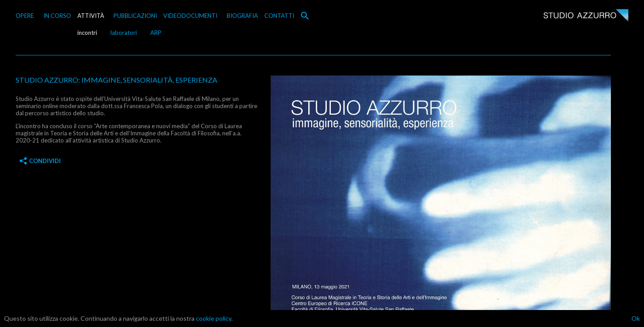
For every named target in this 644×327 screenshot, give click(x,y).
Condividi (40, 161)
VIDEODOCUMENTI (190, 16)
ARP (156, 33)
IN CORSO (57, 16)
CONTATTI (279, 16)
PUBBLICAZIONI (135, 16)
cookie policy (214, 318)
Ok (636, 318)
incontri (87, 33)
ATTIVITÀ (91, 16)
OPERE (25, 16)
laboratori (124, 33)
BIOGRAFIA (242, 16)
